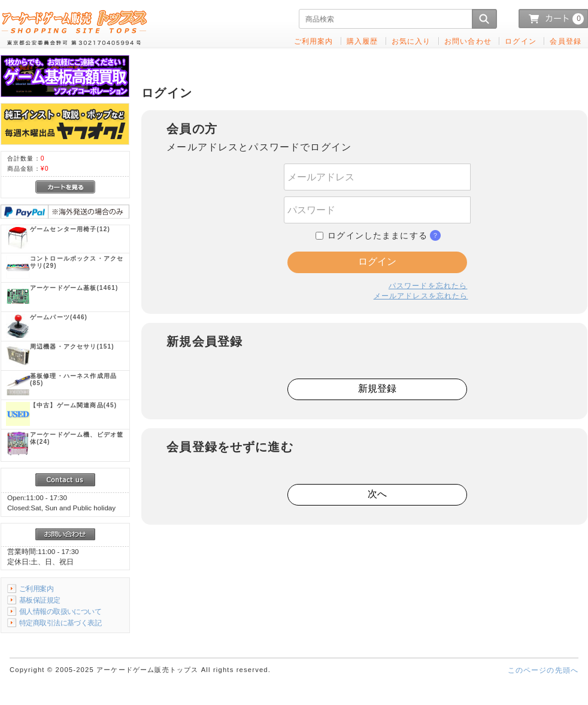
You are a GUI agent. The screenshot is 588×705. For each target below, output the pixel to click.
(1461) (74, 288)
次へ (377, 494)
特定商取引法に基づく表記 (60, 623)
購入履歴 (363, 41)
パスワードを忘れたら (428, 285)
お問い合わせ (468, 41)
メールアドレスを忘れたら (421, 296)
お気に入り (411, 41)
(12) (70, 229)
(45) (73, 405)
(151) (72, 347)
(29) (77, 262)
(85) (73, 379)
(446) (59, 317)
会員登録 (566, 41)
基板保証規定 (40, 600)
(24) (77, 438)
